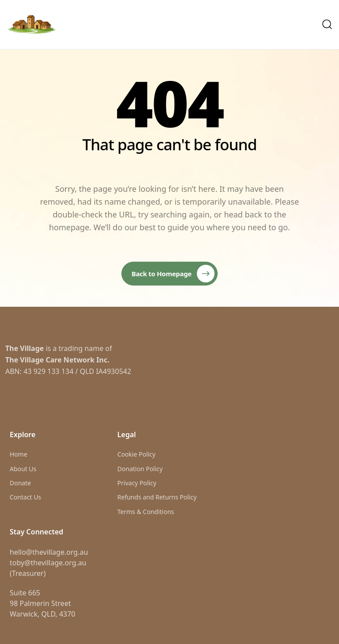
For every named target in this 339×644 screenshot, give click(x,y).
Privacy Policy (137, 483)
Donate (20, 483)
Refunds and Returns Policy (157, 497)
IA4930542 (113, 371)
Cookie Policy (136, 454)
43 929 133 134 (48, 371)
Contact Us (25, 497)
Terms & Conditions (146, 512)
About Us (23, 469)
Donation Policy (140, 469)
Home (19, 454)
